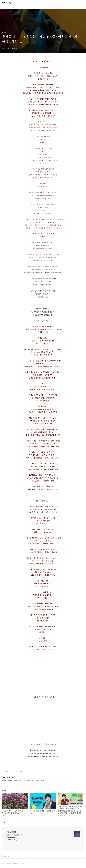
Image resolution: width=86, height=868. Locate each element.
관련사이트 (5, 856)
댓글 (4, 822)
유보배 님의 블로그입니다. (14, 835)
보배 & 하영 (7, 3)
